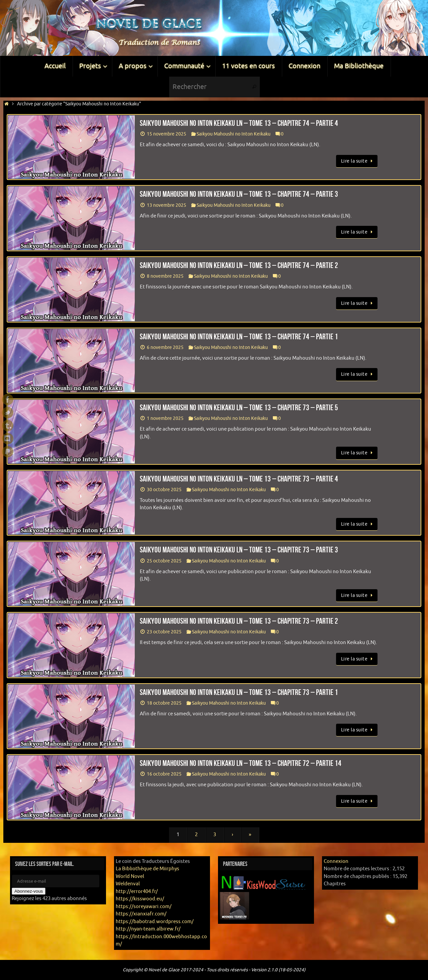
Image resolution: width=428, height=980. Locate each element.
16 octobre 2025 (164, 774)
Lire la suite (358, 161)
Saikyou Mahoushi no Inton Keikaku (234, 134)
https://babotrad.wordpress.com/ (155, 922)
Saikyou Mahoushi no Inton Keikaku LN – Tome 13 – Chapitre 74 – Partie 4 (239, 123)
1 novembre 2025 (165, 418)
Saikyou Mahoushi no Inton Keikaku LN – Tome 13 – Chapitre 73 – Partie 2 (239, 621)
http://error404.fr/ (137, 892)
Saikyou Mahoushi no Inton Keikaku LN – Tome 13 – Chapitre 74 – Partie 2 (239, 265)
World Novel (130, 876)
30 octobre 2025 (164, 490)
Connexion (336, 861)
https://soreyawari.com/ (144, 907)
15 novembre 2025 (167, 134)
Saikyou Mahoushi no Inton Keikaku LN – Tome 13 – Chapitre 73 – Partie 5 (239, 408)
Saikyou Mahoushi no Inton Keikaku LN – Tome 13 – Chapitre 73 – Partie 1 (239, 692)
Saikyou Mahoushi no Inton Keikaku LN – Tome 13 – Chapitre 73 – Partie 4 (239, 479)
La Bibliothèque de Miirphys (147, 869)
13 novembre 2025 (167, 205)
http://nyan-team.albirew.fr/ (148, 929)
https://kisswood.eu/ (140, 899)
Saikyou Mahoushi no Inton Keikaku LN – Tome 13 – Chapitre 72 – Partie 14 (241, 763)
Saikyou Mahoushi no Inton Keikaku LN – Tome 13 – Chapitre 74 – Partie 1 (239, 337)
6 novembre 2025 (165, 347)
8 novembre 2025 (165, 276)
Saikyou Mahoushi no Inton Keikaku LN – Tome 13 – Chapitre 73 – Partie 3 (239, 550)
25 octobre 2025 (164, 561)
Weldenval (128, 884)
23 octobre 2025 (164, 632)
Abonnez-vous (29, 891)
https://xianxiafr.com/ (141, 914)
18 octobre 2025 (164, 703)
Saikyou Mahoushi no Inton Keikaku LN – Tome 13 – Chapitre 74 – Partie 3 (239, 194)
